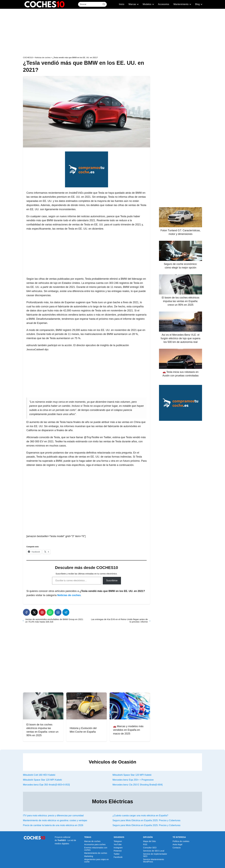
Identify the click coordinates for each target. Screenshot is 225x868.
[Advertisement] (113, 33)
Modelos (147, 4)
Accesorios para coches (95, 844)
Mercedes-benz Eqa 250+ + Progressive (133, 780)
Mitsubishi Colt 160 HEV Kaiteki (39, 775)
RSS (145, 844)
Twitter (117, 854)
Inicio (121, 4)
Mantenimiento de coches (96, 853)
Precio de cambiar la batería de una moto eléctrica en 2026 (53, 825)
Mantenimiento (181, 4)
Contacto (177, 848)
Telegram (118, 841)
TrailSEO (62, 840)
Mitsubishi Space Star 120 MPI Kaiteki (132, 775)
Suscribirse (112, 581)
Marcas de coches (92, 841)
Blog (197, 4)
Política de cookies (181, 841)
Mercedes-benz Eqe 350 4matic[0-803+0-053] (46, 785)
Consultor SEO (150, 848)
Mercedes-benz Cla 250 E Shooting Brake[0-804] (138, 785)
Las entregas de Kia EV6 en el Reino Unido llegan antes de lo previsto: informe (119, 620)
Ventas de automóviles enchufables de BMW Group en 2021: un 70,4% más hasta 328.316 (54, 620)
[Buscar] (104, 4)
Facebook (118, 857)
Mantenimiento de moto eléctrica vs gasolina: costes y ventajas (55, 820)
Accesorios (164, 4)
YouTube (118, 844)
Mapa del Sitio (149, 841)
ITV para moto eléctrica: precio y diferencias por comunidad (53, 816)
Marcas (132, 4)
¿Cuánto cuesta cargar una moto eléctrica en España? (140, 816)
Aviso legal (177, 844)
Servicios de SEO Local (154, 851)
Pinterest (118, 851)
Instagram (118, 848)
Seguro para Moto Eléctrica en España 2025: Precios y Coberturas (146, 820)
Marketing (89, 856)
